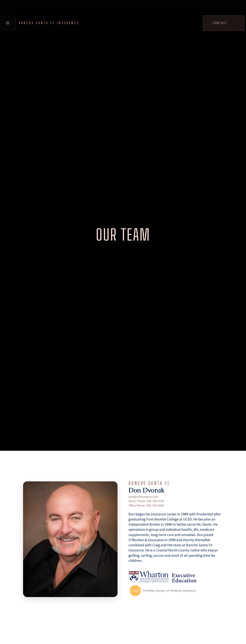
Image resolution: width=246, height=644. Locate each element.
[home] (50, 23)
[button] (8, 23)
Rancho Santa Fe (149, 489)
